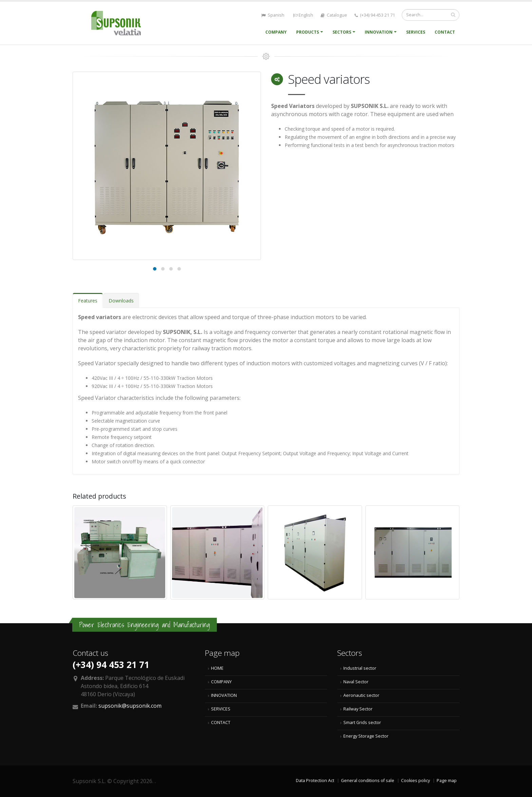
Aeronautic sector (361, 695)
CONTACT (221, 722)
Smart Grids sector (362, 722)
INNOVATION (224, 695)
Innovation (379, 32)
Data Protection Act (315, 781)
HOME (217, 668)
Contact (445, 32)
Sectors (342, 32)
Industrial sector (360, 668)
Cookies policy (415, 781)
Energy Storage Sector (366, 736)
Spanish (273, 15)
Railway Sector (358, 709)
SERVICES (221, 709)
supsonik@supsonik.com (130, 706)
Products (308, 32)
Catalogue (334, 15)
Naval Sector (356, 682)
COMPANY (221, 682)
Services (416, 32)
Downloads (121, 301)
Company (276, 32)
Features (88, 301)
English (302, 15)
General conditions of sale (368, 781)
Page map (447, 781)
